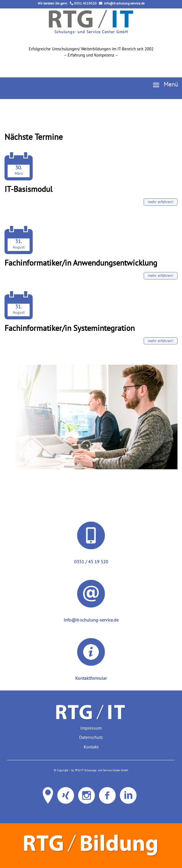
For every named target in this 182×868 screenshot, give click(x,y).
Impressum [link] (91, 728)
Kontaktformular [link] (91, 678)
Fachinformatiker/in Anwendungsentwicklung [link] (81, 263)
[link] (91, 26)
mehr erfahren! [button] (161, 202)
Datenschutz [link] (91, 737)
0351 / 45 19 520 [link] (91, 562)
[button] (163, 85)
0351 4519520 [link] (83, 3)
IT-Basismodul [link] (28, 189)
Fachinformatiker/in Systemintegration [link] (70, 328)
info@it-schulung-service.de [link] (122, 3)
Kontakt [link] (91, 747)
